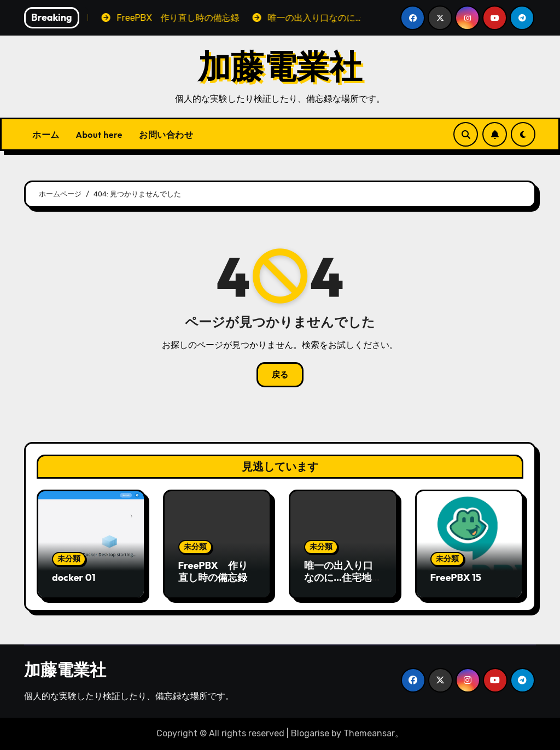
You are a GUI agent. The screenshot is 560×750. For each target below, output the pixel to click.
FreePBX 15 (456, 577)
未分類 (69, 559)
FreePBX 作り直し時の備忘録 (213, 571)
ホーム (46, 135)
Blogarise (310, 733)
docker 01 (74, 577)
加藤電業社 (280, 66)
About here (100, 135)
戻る (280, 375)
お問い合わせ (166, 135)
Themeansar (369, 733)
